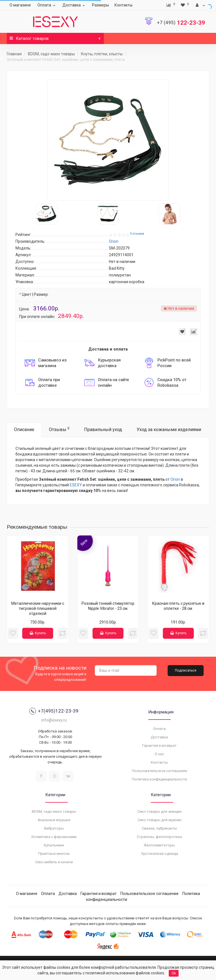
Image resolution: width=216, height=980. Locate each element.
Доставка (74, 5)
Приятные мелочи (54, 854)
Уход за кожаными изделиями (169, 430)
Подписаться (186, 670)
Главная (14, 54)
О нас (159, 754)
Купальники (54, 845)
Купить (38, 633)
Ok (174, 973)
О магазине (20, 5)
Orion (175, 479)
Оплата (47, 5)
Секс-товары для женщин (159, 811)
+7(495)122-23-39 (54, 711)
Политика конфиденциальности (159, 779)
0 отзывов (137, 234)
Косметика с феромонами (54, 837)
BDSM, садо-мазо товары (51, 54)
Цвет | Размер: (35, 294)
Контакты (123, 5)
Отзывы (59, 429)
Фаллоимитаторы (159, 845)
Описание (24, 430)
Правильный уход (103, 430)
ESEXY (76, 485)
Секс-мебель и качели (54, 862)
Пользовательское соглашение (159, 771)
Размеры (100, 5)
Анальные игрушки (54, 820)
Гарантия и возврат (159, 746)
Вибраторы (54, 828)
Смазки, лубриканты (159, 828)
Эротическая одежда (159, 854)
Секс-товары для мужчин (159, 820)
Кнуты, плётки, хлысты (102, 54)
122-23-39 (181, 23)
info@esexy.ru (54, 720)
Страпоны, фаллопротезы (159, 837)
